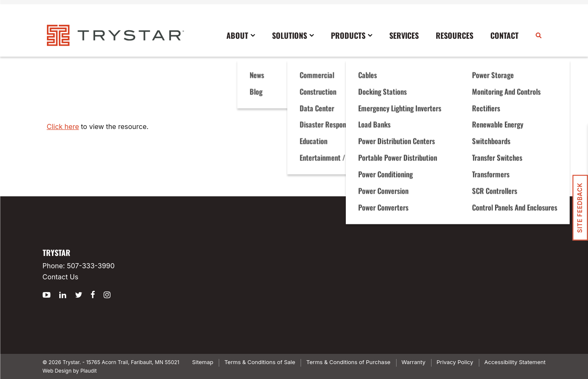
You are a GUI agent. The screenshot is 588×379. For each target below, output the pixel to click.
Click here (63, 126)
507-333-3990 (91, 266)
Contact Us (61, 277)
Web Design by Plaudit (70, 371)
